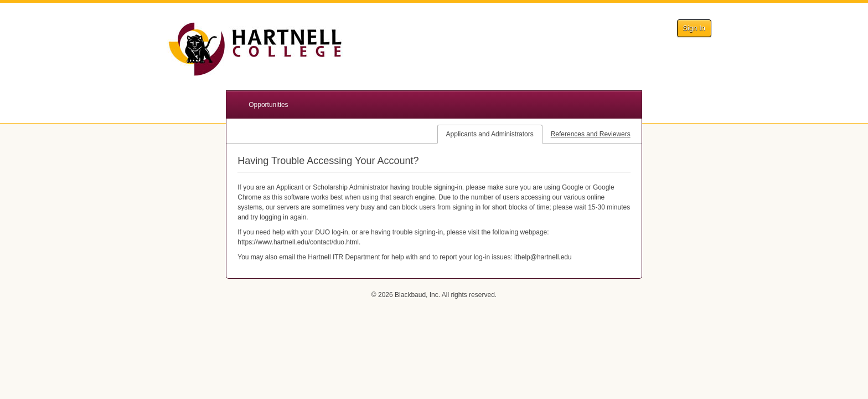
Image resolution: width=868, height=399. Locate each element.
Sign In (694, 28)
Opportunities (268, 105)
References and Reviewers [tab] (591, 134)
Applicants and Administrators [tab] (490, 134)
